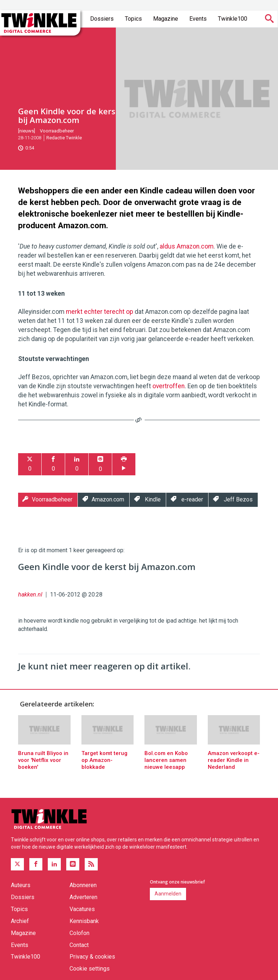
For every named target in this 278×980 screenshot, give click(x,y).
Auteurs (21, 885)
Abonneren (83, 885)
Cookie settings (90, 969)
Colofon (79, 933)
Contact (79, 945)
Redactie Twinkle (64, 138)
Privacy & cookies (92, 957)
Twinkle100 (233, 19)
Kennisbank (84, 921)
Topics (133, 19)
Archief (20, 921)
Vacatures (82, 909)
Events (198, 19)
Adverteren (83, 897)
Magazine (166, 19)
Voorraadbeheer (57, 131)
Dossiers (102, 19)
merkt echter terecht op (100, 312)
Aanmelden (168, 894)
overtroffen (169, 386)
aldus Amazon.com (187, 246)
